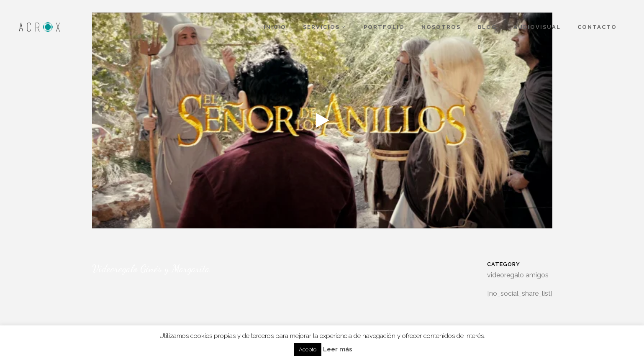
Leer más (338, 349)
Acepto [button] (308, 349)
